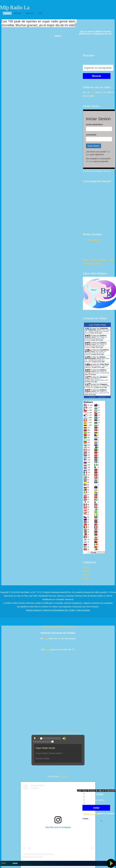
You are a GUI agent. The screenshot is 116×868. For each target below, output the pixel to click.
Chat (40, 13)
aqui (46, 638)
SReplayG (30, 13)
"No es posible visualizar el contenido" (58, 754)
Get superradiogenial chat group (46, 733)
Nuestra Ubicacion (34, 610)
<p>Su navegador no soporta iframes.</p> (99, 139)
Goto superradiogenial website (70, 733)
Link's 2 (86, 567)
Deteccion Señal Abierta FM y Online (59, 610)
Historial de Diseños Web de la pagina (58, 627)
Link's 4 (86, 574)
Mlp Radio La (15, 7)
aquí (93, 92)
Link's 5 (86, 578)
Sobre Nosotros (83, 610)
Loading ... (64, 776)
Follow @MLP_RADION (94, 260)
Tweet (99, 263)
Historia (18, 13)
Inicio (7, 13)
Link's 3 (86, 571)
